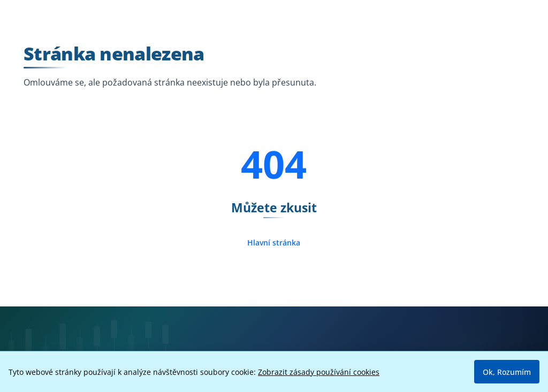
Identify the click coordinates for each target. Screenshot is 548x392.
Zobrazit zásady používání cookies (319, 372)
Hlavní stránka (274, 243)
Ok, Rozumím (507, 372)
